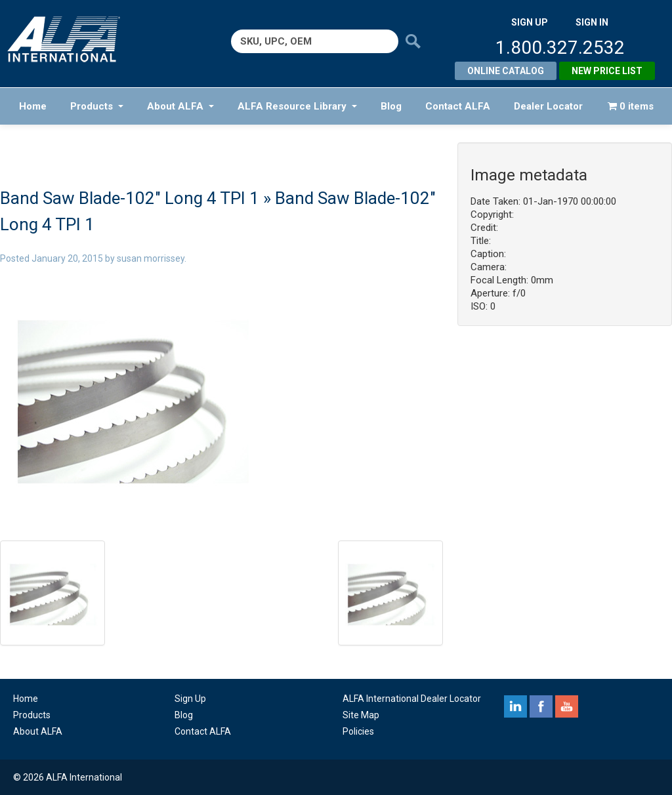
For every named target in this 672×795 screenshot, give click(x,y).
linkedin (515, 706)
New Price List (607, 71)
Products (97, 106)
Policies (358, 731)
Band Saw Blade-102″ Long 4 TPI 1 (130, 198)
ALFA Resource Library (297, 106)
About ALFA (180, 106)
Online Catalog (506, 71)
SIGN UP (530, 22)
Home (33, 106)
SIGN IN (592, 22)
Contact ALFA (458, 106)
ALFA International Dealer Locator (412, 699)
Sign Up (190, 699)
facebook (541, 706)
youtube (567, 706)
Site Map (361, 715)
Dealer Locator (548, 106)
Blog (391, 106)
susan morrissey (151, 258)
